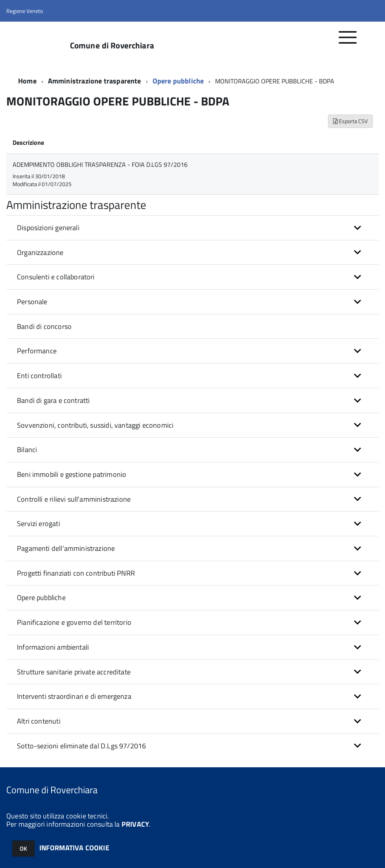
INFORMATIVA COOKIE (74, 848)
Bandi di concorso (44, 326)
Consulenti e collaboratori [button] (56, 277)
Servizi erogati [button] (39, 524)
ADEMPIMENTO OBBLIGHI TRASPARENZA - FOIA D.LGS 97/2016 (100, 164)
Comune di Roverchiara (112, 45)
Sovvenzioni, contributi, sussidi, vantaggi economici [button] (95, 425)
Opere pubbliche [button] (41, 597)
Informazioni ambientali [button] (53, 647)
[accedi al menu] (348, 42)
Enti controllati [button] (39, 376)
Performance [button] (37, 351)
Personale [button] (32, 302)
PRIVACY (135, 824)
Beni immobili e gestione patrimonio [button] (72, 474)
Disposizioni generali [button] (48, 228)
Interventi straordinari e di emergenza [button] (74, 696)
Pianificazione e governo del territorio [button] (74, 622)
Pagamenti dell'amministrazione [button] (66, 548)
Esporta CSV (350, 121)
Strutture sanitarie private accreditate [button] (74, 672)
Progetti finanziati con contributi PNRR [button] (76, 573)
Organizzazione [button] (40, 252)
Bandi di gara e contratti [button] (53, 400)
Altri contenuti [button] (39, 721)
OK (23, 849)
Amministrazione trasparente (95, 81)
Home (27, 81)
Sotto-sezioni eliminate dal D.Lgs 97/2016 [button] (81, 746)
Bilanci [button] (27, 450)
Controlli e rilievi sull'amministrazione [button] (74, 499)
